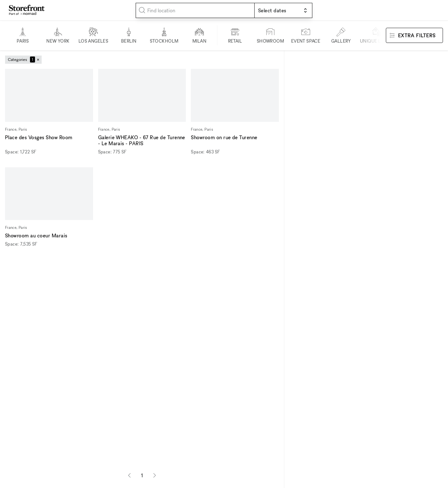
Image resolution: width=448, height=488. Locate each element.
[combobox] (195, 10)
